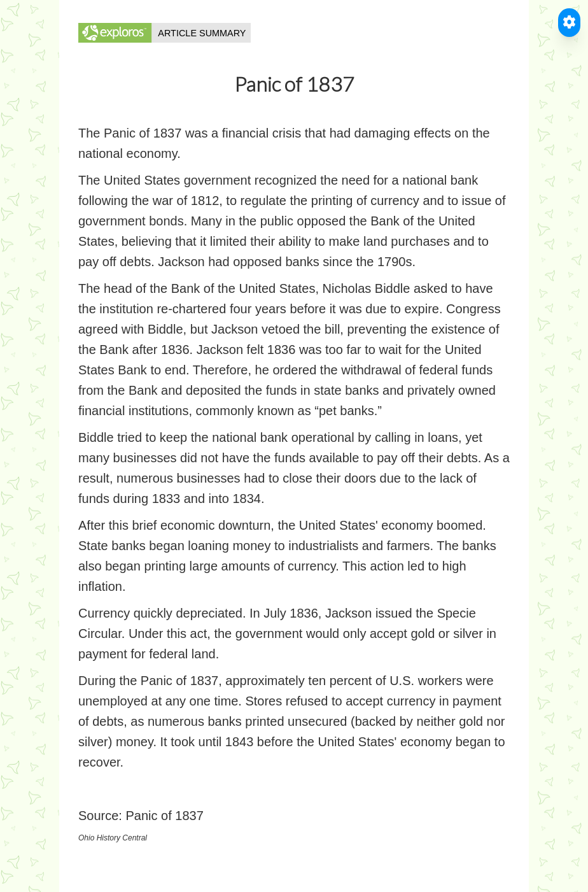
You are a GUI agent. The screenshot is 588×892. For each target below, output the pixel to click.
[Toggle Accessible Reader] (569, 23)
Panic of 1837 (164, 816)
